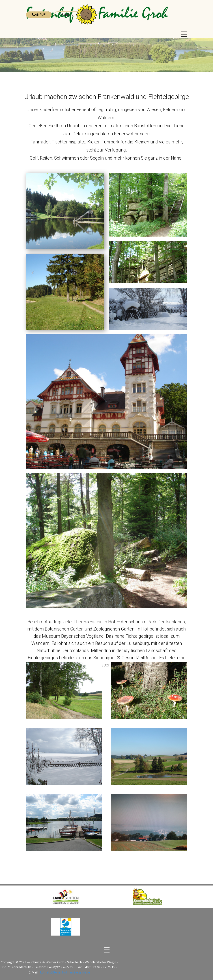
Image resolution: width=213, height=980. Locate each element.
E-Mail (68, 14)
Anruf (39, 15)
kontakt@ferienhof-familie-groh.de (65, 972)
